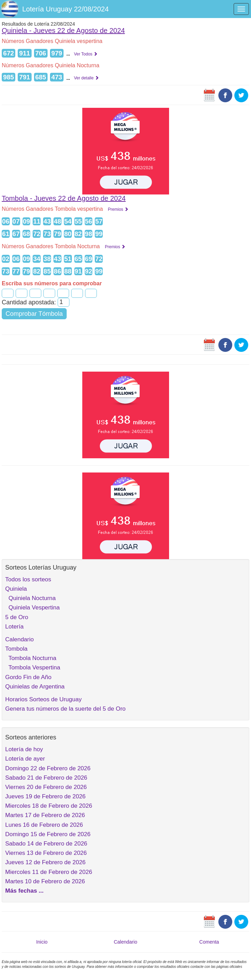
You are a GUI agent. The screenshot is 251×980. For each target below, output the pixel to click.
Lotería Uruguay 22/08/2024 (65, 9)
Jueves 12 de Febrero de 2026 (45, 862)
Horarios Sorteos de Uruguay (43, 699)
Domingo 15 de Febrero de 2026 (48, 834)
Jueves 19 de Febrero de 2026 (45, 796)
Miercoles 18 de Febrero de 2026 (49, 806)
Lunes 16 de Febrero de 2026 (44, 825)
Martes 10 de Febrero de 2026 (45, 881)
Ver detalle (86, 78)
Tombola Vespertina (33, 667)
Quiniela (16, 589)
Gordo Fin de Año (28, 677)
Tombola (16, 649)
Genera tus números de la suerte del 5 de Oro (65, 709)
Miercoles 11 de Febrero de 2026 (49, 872)
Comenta (209, 942)
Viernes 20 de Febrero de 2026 (46, 787)
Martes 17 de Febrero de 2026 (45, 815)
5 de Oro (17, 617)
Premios (118, 209)
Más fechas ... (24, 891)
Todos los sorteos (28, 579)
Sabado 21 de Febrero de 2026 (46, 778)
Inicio (42, 942)
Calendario (19, 639)
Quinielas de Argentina (35, 687)
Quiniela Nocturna (31, 598)
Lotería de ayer (25, 759)
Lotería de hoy (24, 749)
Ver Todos (86, 54)
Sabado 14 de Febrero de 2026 (46, 844)
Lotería (14, 627)
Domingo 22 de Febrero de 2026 (48, 768)
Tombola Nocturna (31, 658)
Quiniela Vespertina (32, 608)
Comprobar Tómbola (34, 314)
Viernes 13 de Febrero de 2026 (46, 853)
